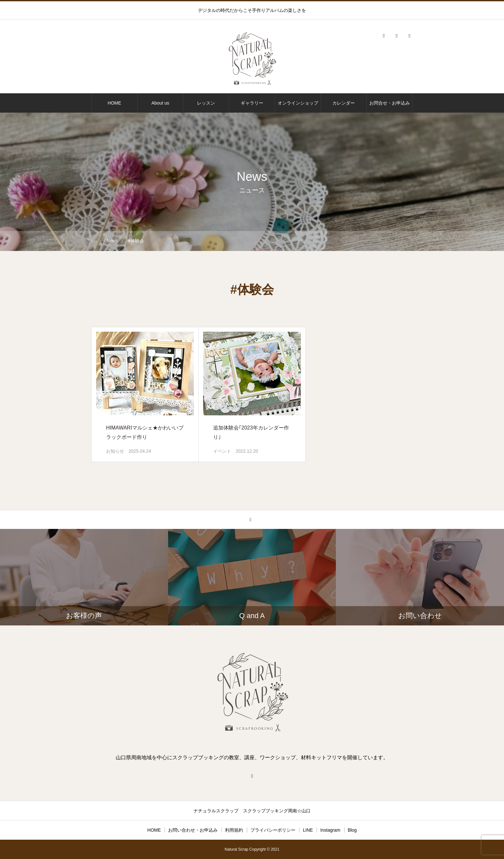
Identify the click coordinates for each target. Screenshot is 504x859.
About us (160, 103)
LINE (308, 830)
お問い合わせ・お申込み (193, 830)
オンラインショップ (298, 103)
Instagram (330, 830)
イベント (222, 451)
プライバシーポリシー (273, 830)
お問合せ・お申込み (390, 103)
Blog (352, 830)
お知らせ (115, 451)
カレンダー (344, 103)
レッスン (206, 103)
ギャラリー (252, 103)
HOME (114, 103)
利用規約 (234, 830)
